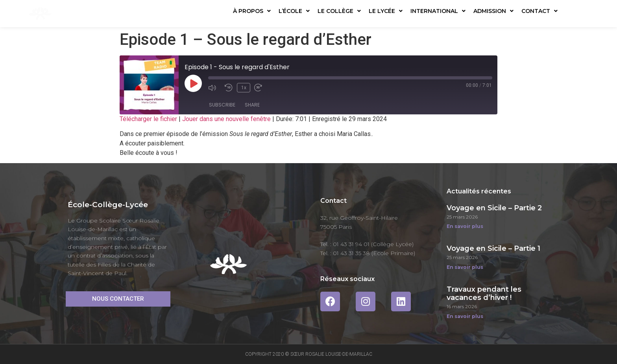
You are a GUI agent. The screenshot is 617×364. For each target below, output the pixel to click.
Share (252, 106)
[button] (118, 299)
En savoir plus (465, 226)
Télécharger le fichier (148, 119)
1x (243, 87)
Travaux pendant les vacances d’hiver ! (484, 294)
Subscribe (222, 106)
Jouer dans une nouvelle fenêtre (226, 119)
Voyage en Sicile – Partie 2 (494, 208)
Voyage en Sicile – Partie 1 (493, 248)
